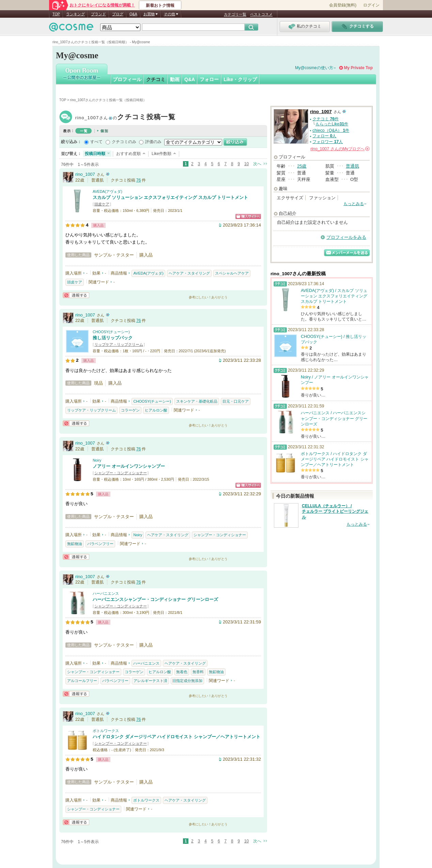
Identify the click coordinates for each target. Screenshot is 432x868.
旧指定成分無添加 (187, 681)
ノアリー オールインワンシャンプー (129, 466)
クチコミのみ (124, 142)
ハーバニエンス (106, 593)
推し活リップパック (113, 338)
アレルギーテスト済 (150, 681)
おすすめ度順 (128, 154)
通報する (76, 295)
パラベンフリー (100, 544)
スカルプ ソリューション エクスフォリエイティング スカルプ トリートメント (170, 197)
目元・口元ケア (236, 401)
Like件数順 (161, 154)
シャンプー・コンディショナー (121, 473)
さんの (340, 149)
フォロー (209, 79)
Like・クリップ (240, 79)
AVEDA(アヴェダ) (107, 191)
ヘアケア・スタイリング (189, 273)
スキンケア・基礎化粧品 (197, 401)
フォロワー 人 (328, 142)
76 (139, 180)
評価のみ (153, 142)
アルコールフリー (82, 681)
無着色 (182, 672)
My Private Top (358, 68)
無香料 (198, 672)
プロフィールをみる (346, 237)
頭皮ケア (102, 204)
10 (246, 164)
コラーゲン (130, 410)
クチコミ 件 (326, 119)
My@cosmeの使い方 (314, 68)
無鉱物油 (75, 544)
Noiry (97, 460)
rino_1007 (125, 118)
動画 (175, 79)
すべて (96, 142)
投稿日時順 (95, 154)
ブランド (98, 14)
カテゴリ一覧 (235, 14)
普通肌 (352, 166)
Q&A (133, 14)
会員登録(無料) (343, 5)
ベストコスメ (261, 14)
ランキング (75, 14)
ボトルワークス (106, 731)
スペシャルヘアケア (232, 273)
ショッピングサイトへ (248, 216)
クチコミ (156, 79)
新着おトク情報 (160, 5)
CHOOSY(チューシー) (111, 332)
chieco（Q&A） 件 (331, 130)
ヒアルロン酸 (156, 410)
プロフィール (127, 79)
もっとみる (354, 204)
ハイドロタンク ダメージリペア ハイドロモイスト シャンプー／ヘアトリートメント (176, 737)
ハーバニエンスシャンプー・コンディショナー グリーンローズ (155, 599)
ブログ (118, 14)
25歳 (302, 166)
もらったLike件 (332, 124)
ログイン (371, 5)
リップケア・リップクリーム (119, 344)
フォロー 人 (324, 136)
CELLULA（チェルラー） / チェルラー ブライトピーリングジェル (335, 512)
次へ (257, 164)
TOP (56, 14)
